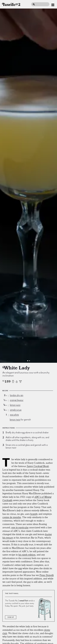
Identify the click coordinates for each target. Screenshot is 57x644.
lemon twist (15, 420)
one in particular (20, 527)
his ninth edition (27, 555)
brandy (34, 514)
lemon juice (15, 405)
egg (20, 568)
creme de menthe (12, 517)
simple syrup (16, 410)
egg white (14, 415)
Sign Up (11, 617)
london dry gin (17, 395)
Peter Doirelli (47, 575)
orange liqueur (17, 400)
